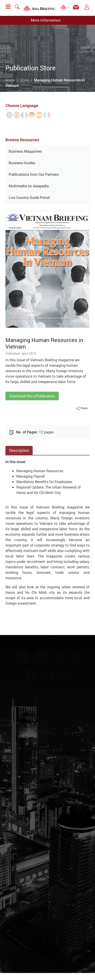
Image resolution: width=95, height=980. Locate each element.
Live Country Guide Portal (29, 198)
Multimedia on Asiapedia (29, 186)
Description (19, 450)
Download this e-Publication (32, 396)
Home (10, 80)
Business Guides (22, 163)
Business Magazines (25, 151)
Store (24, 80)
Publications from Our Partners (34, 174)
